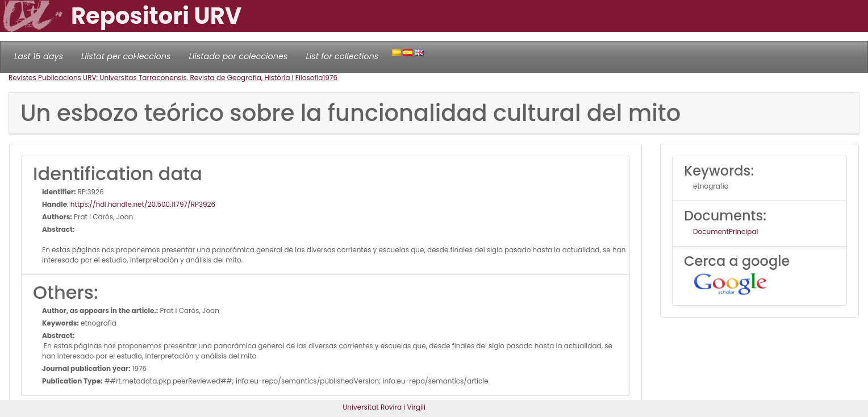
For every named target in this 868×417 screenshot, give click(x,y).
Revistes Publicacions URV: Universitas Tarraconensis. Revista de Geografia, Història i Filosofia (166, 78)
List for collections (342, 56)
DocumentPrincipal (725, 232)
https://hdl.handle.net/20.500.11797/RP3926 (143, 204)
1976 (330, 78)
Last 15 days (39, 56)
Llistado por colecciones (239, 56)
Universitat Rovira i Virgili (384, 407)
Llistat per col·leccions (126, 56)
